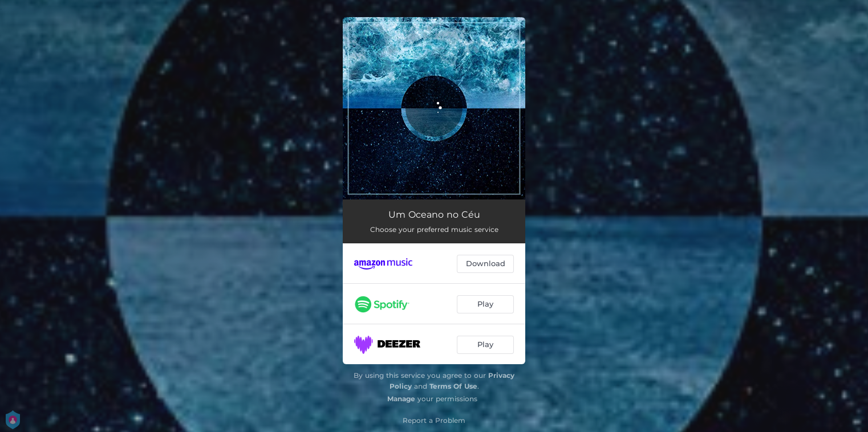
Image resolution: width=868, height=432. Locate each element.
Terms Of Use (453, 386)
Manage (401, 399)
